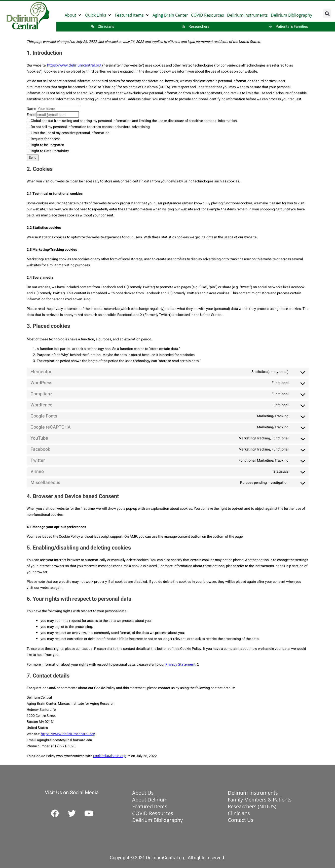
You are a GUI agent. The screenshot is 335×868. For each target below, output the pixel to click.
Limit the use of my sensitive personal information (68, 133)
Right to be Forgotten (45, 145)
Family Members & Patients (260, 800)
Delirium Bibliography (157, 820)
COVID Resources (153, 813)
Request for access (44, 139)
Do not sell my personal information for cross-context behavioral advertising (88, 127)
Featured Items (150, 806)
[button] (73, 15)
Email (31, 115)
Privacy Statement (180, 664)
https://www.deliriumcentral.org (74, 65)
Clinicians (239, 813)
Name (31, 109)
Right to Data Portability (48, 151)
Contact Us (241, 820)
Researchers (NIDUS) (252, 806)
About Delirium (150, 800)
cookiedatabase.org (109, 756)
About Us (143, 793)
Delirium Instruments (253, 793)
